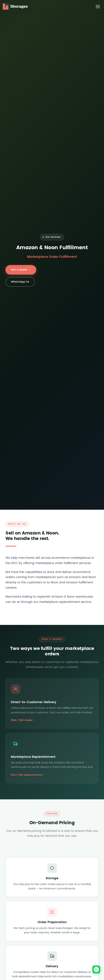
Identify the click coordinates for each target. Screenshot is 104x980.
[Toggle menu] (98, 7)
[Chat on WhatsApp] (96, 969)
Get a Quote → (21, 270)
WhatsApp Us (20, 282)
